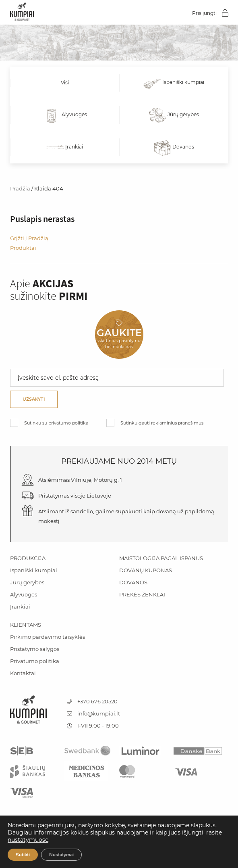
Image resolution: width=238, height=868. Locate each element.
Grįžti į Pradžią (29, 238)
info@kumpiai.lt (93, 713)
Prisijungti (204, 13)
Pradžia (20, 188)
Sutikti (23, 855)
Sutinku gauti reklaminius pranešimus (162, 423)
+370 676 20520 (92, 701)
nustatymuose (28, 840)
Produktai (23, 248)
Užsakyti (34, 399)
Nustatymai (61, 855)
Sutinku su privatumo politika (56, 423)
